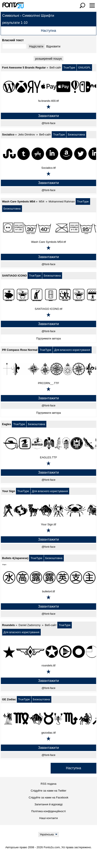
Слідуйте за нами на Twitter (48, 791)
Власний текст (13, 40)
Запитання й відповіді (48, 804)
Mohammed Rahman (62, 201)
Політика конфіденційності (48, 811)
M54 (41, 201)
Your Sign (9, 491)
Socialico (8, 135)
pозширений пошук (48, 59)
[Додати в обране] (48, 107)
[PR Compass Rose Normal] (48, 369)
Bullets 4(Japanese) (15, 558)
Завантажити (49, 116)
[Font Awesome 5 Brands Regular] (48, 87)
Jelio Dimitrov (27, 135)
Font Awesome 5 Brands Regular (24, 68)
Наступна (48, 31)
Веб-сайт (55, 68)
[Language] (49, 835)
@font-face (48, 123)
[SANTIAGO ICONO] (48, 295)
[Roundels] (48, 651)
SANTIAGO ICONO (15, 276)
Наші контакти (48, 818)
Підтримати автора (48, 338)
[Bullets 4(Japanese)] (48, 577)
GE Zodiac (9, 699)
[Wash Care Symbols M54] (48, 228)
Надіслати (36, 46)
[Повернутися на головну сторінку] (13, 5)
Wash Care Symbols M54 (19, 201)
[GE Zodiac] (48, 719)
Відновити (53, 46)
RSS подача (49, 784)
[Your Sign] (48, 510)
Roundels (9, 625)
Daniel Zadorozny (30, 625)
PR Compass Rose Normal (20, 350)
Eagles (7, 424)
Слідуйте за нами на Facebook (48, 797)
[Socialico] (48, 154)
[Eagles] (48, 443)
